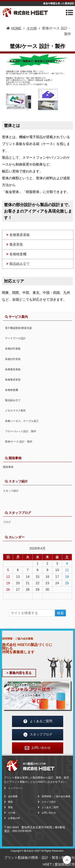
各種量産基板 (18, 235)
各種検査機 (16, 254)
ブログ (7, 522)
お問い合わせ (38, 748)
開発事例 (8, 467)
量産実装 (15, 244)
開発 (10, 802)
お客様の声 (14, 818)
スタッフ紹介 (11, 491)
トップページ (15, 788)
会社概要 (13, 796)
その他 (12, 813)
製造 (10, 807)
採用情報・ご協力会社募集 (56, 796)
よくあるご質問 (38, 721)
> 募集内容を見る (19, 673)
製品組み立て (18, 264)
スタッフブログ (38, 735)
